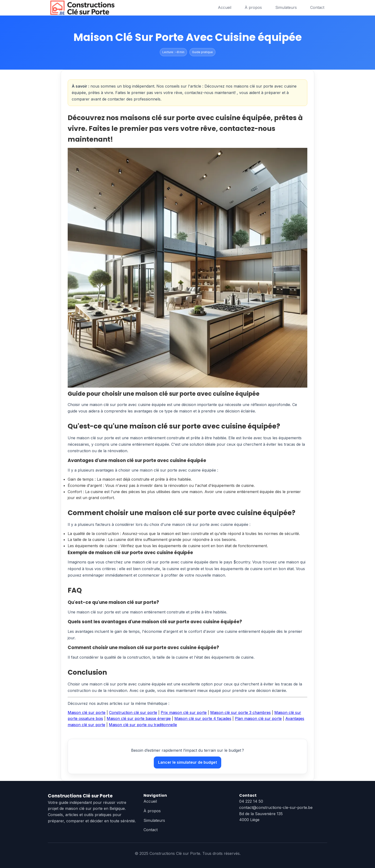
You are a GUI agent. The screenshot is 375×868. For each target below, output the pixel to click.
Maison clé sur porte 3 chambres (240, 712)
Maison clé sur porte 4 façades (203, 718)
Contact (317, 7)
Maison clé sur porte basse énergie (139, 718)
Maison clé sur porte (87, 712)
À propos (253, 7)
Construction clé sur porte (133, 712)
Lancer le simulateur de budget (187, 762)
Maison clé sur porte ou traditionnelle (143, 725)
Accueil (225, 7)
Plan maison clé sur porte (258, 718)
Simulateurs (286, 7)
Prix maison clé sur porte (184, 712)
